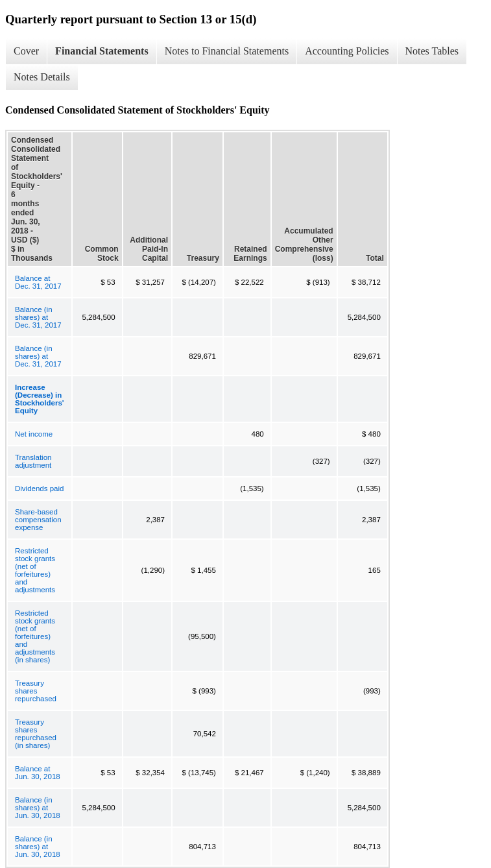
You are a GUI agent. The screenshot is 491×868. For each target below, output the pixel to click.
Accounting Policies (347, 51)
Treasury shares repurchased (36, 691)
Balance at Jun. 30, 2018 (38, 773)
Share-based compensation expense (38, 520)
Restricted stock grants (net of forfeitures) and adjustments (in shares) (35, 636)
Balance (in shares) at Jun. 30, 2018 (38, 808)
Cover (26, 51)
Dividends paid (39, 488)
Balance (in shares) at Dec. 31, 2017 (38, 317)
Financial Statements (102, 51)
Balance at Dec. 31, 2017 (38, 282)
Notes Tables (432, 51)
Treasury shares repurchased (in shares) (36, 734)
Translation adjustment (33, 461)
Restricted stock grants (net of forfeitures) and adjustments (35, 570)
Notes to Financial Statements (227, 51)
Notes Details (42, 77)
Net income (34, 434)
